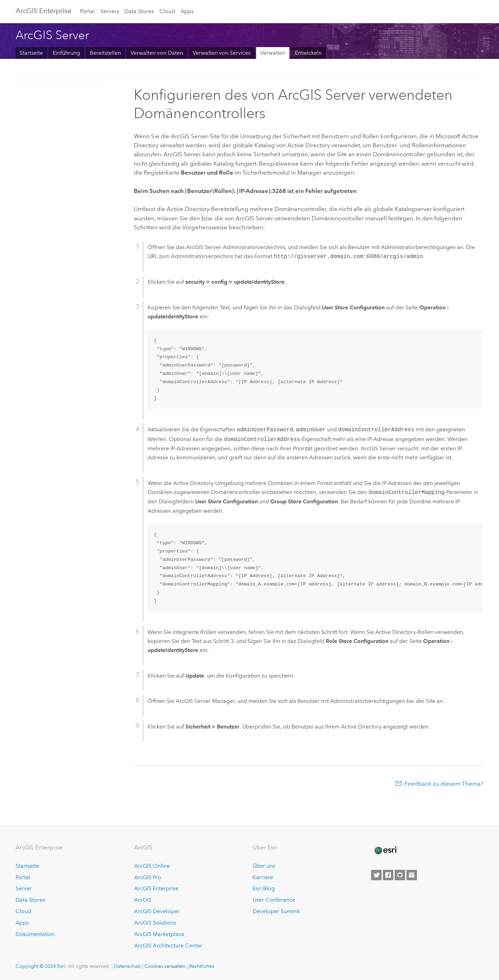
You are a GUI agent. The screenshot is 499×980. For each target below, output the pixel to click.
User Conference (274, 900)
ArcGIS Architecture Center (168, 946)
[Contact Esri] (412, 875)
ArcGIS (143, 900)
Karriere (263, 877)
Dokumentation (35, 934)
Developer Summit (276, 911)
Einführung (66, 53)
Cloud (167, 11)
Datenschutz (127, 966)
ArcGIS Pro (148, 877)
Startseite (31, 53)
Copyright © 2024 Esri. (41, 966)
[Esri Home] (385, 850)
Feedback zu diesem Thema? (444, 784)
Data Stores (139, 11)
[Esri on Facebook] (388, 875)
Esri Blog (264, 888)
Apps (187, 11)
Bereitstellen (105, 53)
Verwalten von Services (222, 53)
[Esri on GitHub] (400, 875)
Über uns (264, 866)
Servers (110, 11)
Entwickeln (308, 53)
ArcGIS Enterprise (43, 11)
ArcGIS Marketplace (159, 934)
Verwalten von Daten (157, 53)
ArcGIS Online (152, 866)
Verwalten (273, 53)
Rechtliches (202, 966)
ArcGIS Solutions (155, 923)
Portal (87, 11)
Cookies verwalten (165, 966)
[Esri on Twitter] (376, 875)
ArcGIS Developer (157, 911)
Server (24, 888)
